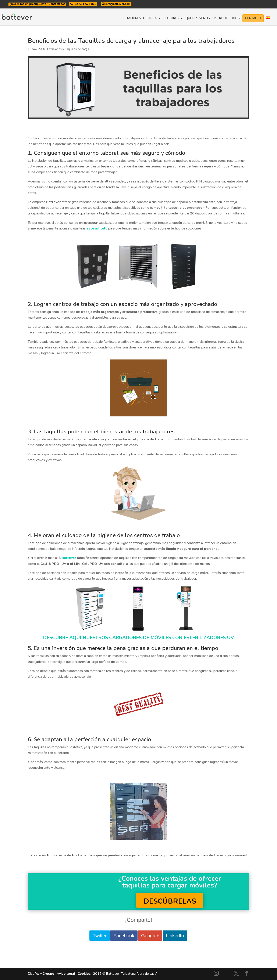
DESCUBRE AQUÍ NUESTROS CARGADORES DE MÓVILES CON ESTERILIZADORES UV (138, 638)
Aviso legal (66, 974)
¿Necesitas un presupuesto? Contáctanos (37, 4)
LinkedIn (175, 936)
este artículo (97, 228)
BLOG (236, 18)
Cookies (84, 974)
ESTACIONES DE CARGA (140, 18)
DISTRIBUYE (221, 18)
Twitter (100, 936)
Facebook (124, 936)
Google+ (150, 936)
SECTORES (171, 18)
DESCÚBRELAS (170, 901)
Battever (69, 558)
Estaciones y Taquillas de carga (68, 49)
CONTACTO (253, 18)
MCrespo (47, 974)
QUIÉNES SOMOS (198, 18)
